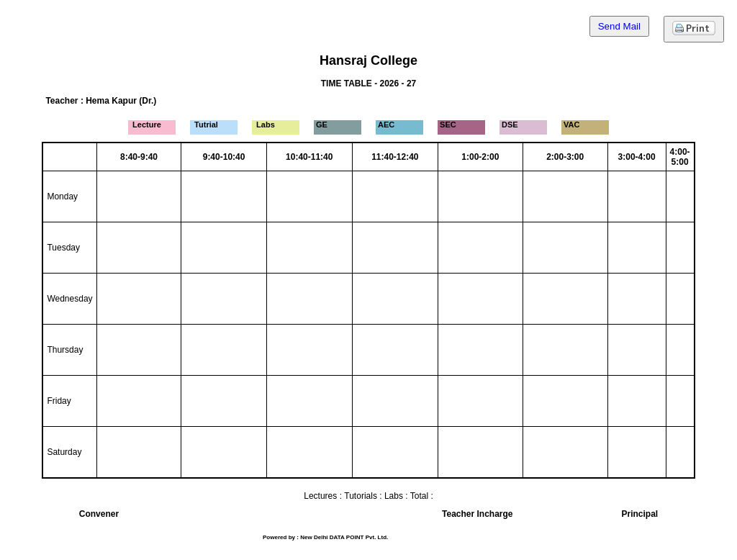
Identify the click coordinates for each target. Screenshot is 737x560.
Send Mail (619, 26)
